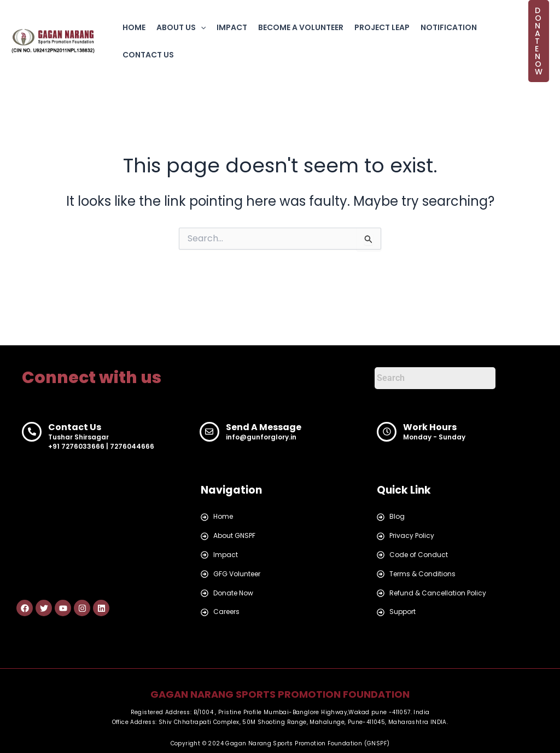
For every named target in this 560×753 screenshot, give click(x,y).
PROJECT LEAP (382, 27)
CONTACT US (148, 55)
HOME (134, 27)
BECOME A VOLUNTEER (301, 27)
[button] (201, 27)
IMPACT (232, 27)
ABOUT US (181, 27)
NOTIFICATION (449, 27)
